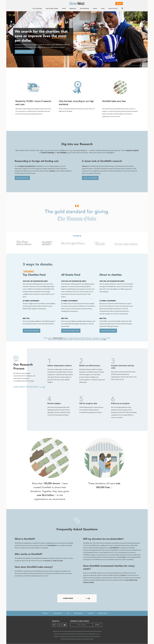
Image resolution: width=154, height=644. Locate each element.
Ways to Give (113, 9)
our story (47, 561)
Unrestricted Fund (58, 338)
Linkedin (65, 625)
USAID (64, 9)
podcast (52, 171)
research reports (132, 150)
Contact (45, 613)
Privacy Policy (103, 613)
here (105, 340)
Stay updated (57, 613)
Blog (103, 9)
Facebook (54, 625)
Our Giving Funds (52, 9)
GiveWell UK (114, 548)
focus (123, 575)
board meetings (48, 153)
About (95, 9)
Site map (91, 613)
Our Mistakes (85, 9)
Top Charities (37, 9)
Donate (119, 4)
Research (73, 9)
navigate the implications (27, 166)
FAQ (68, 613)
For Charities (78, 613)
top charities (52, 545)
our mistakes (62, 153)
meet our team (58, 561)
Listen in (85, 166)
